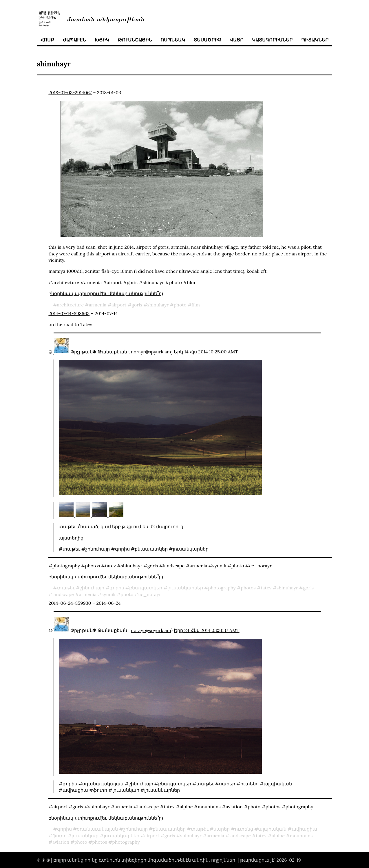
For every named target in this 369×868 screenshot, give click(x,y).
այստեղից (71, 538)
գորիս (117, 588)
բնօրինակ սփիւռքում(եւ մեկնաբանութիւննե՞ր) (106, 293)
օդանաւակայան (97, 829)
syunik (109, 594)
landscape (63, 594)
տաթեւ (66, 588)
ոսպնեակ (173, 40)
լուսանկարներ (185, 588)
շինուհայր (92, 588)
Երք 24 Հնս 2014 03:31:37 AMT (207, 630)
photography (222, 588)
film (196, 305)
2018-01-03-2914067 (70, 92)
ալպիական (272, 829)
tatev (266, 588)
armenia (98, 305)
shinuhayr (158, 305)
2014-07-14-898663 (69, 313)
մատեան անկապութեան (106, 18)
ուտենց (244, 829)
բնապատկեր (146, 588)
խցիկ (102, 40)
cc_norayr (150, 594)
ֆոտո (60, 836)
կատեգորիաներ (272, 40)
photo (180, 305)
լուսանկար (85, 836)
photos (248, 588)
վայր (236, 40)
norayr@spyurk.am (151, 352)
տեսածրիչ (207, 40)
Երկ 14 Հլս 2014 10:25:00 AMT (206, 352)
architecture (70, 305)
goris (137, 305)
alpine (278, 836)
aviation (61, 842)
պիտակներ (315, 40)
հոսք (47, 40)
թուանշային (135, 40)
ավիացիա (304, 829)
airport (119, 305)
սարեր (222, 829)
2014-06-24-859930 (70, 603)
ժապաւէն (74, 40)
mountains (301, 836)
